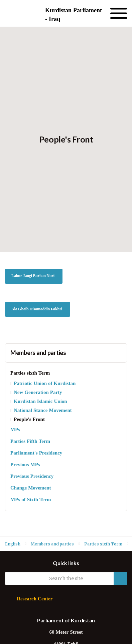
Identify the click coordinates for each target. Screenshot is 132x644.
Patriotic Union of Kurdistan (45, 384)
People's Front (29, 420)
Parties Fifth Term (30, 442)
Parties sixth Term (30, 373)
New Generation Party (38, 393)
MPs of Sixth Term (31, 500)
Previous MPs (25, 465)
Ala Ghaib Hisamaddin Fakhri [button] (37, 309)
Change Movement (31, 488)
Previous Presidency (32, 477)
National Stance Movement (43, 411)
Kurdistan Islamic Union (40, 402)
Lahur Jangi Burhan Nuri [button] (33, 276)
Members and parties (38, 353)
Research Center (35, 599)
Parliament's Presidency (36, 453)
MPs (15, 430)
